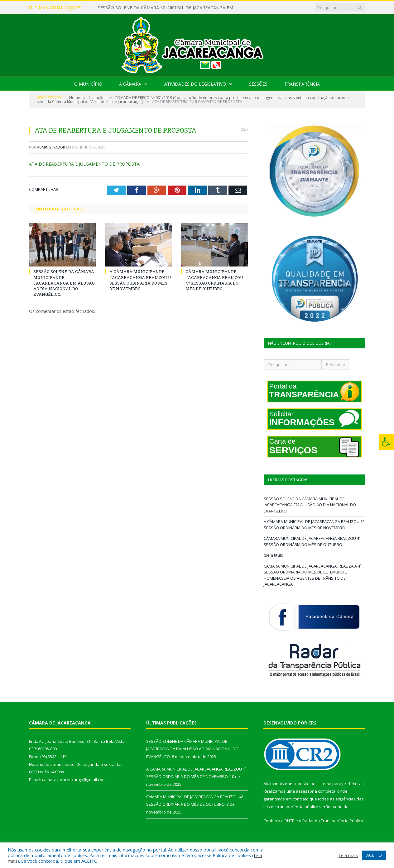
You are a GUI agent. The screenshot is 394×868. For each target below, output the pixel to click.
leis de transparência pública (291, 807)
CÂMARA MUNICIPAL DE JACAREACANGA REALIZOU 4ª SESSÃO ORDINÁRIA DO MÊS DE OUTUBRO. (214, 280)
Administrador (51, 147)
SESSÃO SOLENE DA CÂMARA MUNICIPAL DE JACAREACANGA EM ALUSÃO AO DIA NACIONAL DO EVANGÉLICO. (170, 8)
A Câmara (130, 84)
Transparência (302, 84)
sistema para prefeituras (340, 784)
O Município (88, 84)
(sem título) (274, 555)
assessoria (306, 791)
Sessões (258, 84)
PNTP (290, 821)
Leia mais (348, 855)
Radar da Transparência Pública (333, 821)
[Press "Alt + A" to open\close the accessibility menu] (386, 442)
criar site (301, 784)
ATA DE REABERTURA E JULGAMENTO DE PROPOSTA (84, 164)
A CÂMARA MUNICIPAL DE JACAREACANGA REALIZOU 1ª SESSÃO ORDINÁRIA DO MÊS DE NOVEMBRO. (140, 280)
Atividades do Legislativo (195, 84)
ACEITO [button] (374, 855)
